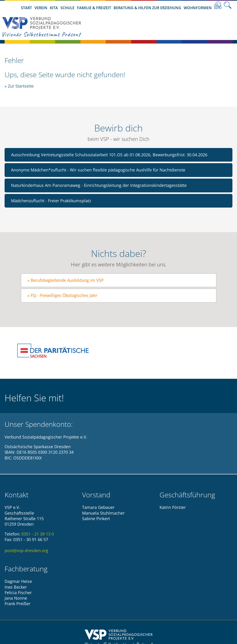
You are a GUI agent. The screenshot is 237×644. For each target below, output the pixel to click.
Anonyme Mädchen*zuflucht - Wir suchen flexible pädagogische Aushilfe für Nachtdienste (98, 170)
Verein (41, 8)
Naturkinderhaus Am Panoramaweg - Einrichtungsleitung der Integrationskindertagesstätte (99, 185)
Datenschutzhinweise (131, 606)
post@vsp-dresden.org (26, 550)
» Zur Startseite (19, 86)
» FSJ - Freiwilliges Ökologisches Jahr (62, 295)
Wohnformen (198, 8)
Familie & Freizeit (94, 8)
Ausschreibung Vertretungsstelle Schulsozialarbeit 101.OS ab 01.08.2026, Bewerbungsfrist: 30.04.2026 (109, 155)
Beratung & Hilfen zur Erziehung (147, 8)
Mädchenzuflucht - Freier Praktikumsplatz (51, 201)
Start (26, 8)
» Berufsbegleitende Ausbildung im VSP (66, 280)
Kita (54, 8)
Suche (228, 5)
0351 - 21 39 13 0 (38, 534)
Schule (67, 8)
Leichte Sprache (218, 5)
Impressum (95, 606)
